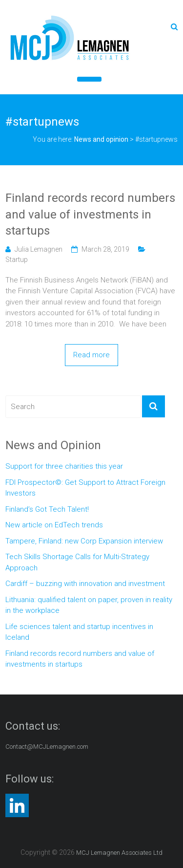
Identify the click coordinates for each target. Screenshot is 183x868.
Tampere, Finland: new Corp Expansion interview (84, 541)
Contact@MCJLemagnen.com (47, 747)
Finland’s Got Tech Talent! (47, 509)
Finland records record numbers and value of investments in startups (90, 214)
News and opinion (101, 139)
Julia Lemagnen (39, 249)
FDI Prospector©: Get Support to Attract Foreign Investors (85, 488)
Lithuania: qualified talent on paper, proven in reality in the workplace (89, 605)
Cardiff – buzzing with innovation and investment (85, 584)
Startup (17, 260)
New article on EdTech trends (54, 525)
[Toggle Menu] (89, 79)
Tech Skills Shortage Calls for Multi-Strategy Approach (77, 562)
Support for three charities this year (64, 466)
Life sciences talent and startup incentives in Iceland (79, 632)
